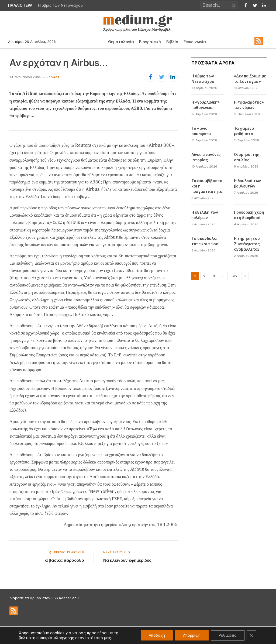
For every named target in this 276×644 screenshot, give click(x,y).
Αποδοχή (155, 635)
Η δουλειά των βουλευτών (247, 183)
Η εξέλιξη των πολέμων (205, 215)
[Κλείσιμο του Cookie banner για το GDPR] (251, 635)
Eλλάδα (53, 77)
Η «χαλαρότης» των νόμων (249, 105)
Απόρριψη (191, 635)
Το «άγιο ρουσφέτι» (201, 131)
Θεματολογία (121, 42)
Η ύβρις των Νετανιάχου (60, 5)
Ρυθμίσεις (227, 635)
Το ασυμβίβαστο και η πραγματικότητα (207, 186)
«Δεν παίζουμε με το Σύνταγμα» (250, 79)
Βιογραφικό (150, 42)
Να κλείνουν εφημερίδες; (128, 560)
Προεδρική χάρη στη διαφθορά (249, 215)
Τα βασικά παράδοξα (63, 560)
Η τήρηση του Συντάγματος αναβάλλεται (247, 244)
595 (234, 276)
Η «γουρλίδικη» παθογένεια (206, 105)
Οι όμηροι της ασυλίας (247, 157)
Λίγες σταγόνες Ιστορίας (206, 157)
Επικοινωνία (195, 42)
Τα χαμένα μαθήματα (244, 131)
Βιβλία (172, 42)
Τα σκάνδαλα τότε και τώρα (205, 241)
